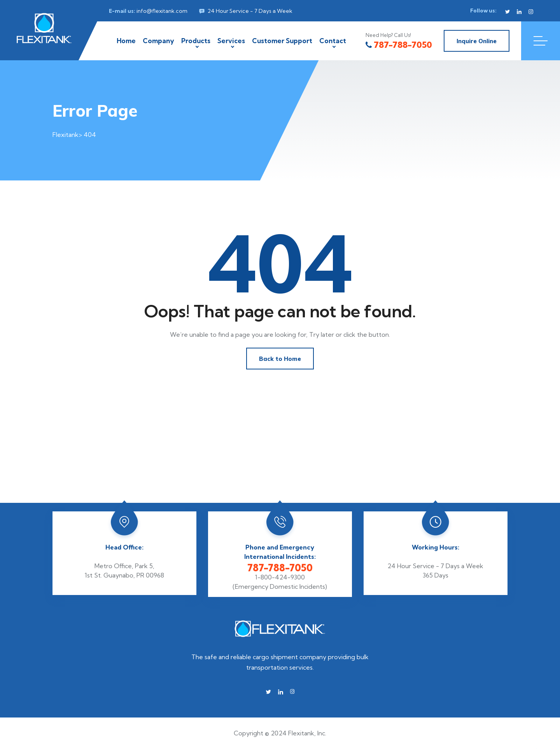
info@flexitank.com (162, 11)
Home (126, 41)
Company (158, 41)
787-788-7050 (399, 45)
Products (196, 41)
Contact (333, 41)
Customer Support (282, 41)
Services (231, 41)
